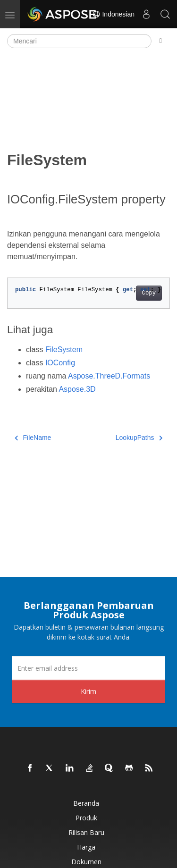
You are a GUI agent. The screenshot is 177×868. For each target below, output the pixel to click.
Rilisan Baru (86, 832)
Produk (86, 818)
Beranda (86, 803)
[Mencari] (79, 41)
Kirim (88, 691)
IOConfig (60, 363)
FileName (33, 438)
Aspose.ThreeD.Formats (109, 376)
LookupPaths (139, 438)
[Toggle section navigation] (161, 41)
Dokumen (86, 862)
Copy (149, 293)
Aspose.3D (77, 389)
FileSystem (64, 350)
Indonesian (113, 14)
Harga (86, 847)
